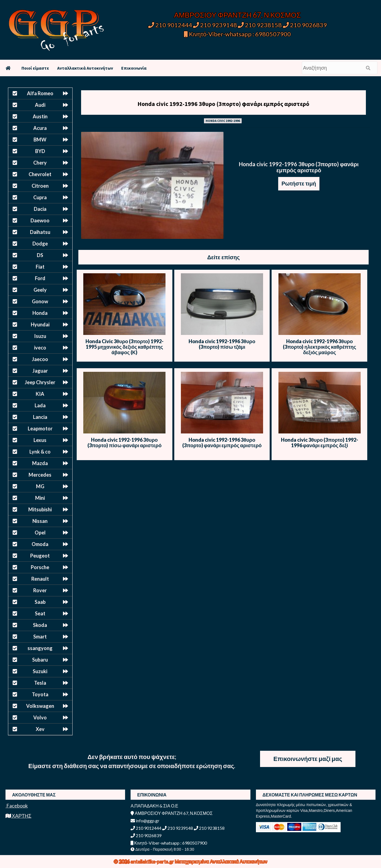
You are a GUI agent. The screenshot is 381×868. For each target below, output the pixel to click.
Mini (40, 498)
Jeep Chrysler (40, 382)
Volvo (40, 717)
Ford (40, 278)
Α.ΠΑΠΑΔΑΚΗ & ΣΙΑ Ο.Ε (154, 806)
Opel (40, 533)
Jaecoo (40, 359)
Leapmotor (40, 428)
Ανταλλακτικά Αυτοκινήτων (85, 68)
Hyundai (40, 324)
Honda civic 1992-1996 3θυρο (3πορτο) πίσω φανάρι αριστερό (125, 443)
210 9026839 (305, 25)
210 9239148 (215, 25)
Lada (40, 405)
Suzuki (40, 671)
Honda (40, 313)
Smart (40, 637)
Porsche (40, 567)
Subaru (40, 660)
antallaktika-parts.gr (153, 861)
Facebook (17, 806)
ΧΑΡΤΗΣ (18, 816)
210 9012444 (170, 25)
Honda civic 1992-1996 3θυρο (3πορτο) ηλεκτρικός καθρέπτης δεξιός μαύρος (320, 347)
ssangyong (40, 648)
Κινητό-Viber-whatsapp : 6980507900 (237, 34)
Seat (40, 613)
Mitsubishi (40, 509)
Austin (40, 116)
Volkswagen (40, 706)
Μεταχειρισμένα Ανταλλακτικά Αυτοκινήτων (221, 861)
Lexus (40, 440)
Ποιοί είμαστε (35, 68)
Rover (40, 590)
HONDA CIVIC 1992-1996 (223, 121)
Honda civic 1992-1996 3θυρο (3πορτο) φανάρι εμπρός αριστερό (223, 104)
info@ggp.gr (145, 821)
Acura (40, 128)
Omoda (40, 544)
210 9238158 (260, 25)
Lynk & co (40, 452)
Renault (40, 579)
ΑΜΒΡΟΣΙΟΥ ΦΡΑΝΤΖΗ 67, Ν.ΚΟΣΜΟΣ (237, 15)
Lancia (40, 417)
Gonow (40, 301)
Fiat (40, 267)
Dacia (40, 209)
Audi (40, 105)
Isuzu (40, 336)
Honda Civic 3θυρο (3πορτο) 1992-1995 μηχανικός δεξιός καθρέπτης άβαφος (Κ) (125, 347)
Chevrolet (40, 174)
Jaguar (40, 371)
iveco (40, 348)
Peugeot (40, 556)
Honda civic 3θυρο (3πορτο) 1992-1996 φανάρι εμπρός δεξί (320, 443)
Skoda (40, 625)
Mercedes (40, 475)
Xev (40, 729)
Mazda (40, 463)
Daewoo (40, 220)
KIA (40, 394)
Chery (40, 163)
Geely (40, 290)
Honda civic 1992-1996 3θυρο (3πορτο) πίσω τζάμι (222, 344)
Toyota (40, 694)
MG (40, 486)
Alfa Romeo (40, 93)
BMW (40, 140)
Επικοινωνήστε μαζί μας (308, 759)
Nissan (40, 521)
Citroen (40, 186)
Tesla (40, 683)
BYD (40, 151)
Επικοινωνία (134, 68)
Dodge (40, 244)
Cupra (40, 197)
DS (40, 255)
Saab (40, 602)
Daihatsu (40, 232)
